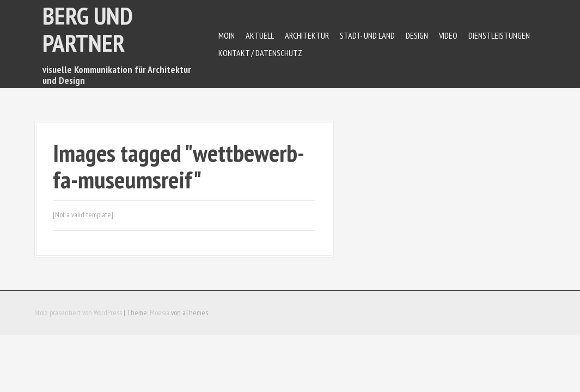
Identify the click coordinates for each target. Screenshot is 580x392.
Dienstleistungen (499, 35)
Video (448, 35)
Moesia (160, 313)
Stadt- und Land (367, 35)
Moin (227, 35)
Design (417, 35)
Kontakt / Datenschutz (260, 53)
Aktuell (260, 35)
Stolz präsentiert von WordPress (78, 313)
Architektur (307, 35)
